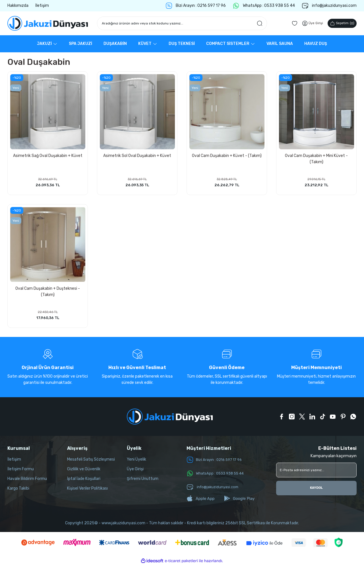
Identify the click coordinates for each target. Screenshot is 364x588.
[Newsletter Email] (316, 473)
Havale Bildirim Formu (27, 482)
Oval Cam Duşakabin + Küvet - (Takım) (227, 155)
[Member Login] (309, 23)
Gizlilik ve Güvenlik (84, 472)
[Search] (182, 23)
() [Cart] (341, 23)
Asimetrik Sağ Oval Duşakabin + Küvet (48, 155)
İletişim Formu (21, 472)
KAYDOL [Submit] (317, 492)
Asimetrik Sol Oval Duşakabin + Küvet (137, 155)
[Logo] (48, 23)
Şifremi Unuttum (143, 482)
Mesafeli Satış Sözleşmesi (91, 463)
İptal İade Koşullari (84, 482)
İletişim (14, 463)
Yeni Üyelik (136, 463)
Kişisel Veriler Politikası (87, 492)
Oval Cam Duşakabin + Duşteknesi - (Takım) (48, 292)
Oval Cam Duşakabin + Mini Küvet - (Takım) (316, 158)
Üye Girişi (135, 472)
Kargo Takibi (18, 492)
